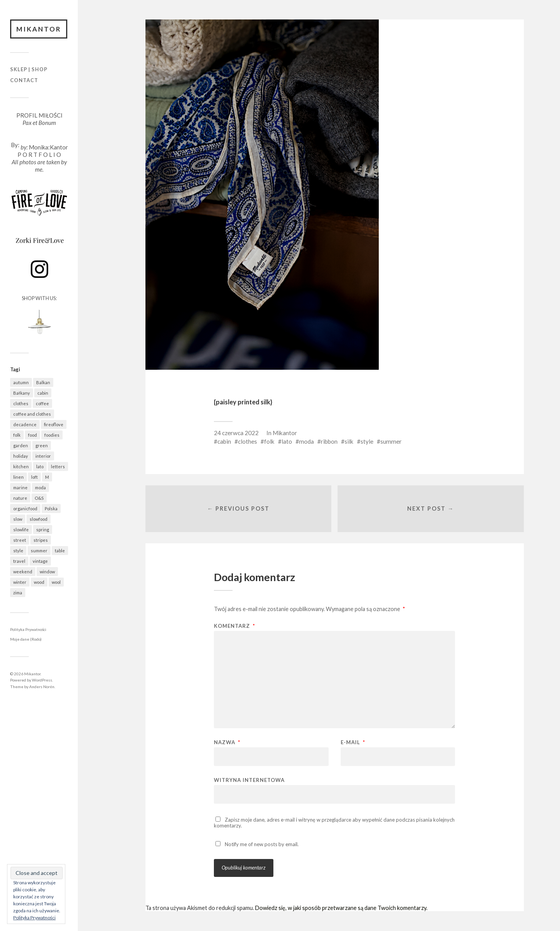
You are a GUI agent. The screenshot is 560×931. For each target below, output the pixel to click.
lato (287, 441)
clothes (248, 441)
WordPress (42, 680)
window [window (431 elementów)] (47, 572)
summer (391, 441)
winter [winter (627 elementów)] (20, 582)
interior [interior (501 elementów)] (43, 456)
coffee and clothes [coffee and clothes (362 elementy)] (32, 414)
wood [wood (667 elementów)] (39, 582)
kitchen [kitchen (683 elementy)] (21, 466)
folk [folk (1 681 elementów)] (17, 435)
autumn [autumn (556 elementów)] (21, 382)
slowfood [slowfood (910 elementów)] (38, 519)
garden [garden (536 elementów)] (21, 445)
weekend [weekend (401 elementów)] (23, 572)
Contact (24, 80)
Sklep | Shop (29, 70)
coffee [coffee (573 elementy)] (42, 403)
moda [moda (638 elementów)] (40, 487)
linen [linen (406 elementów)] (18, 477)
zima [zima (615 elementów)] (18, 593)
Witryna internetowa (249, 780)
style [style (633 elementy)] (18, 551)
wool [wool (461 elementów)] (56, 582)
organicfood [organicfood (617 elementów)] (25, 509)
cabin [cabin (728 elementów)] (43, 393)
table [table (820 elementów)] (60, 551)
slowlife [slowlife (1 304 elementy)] (21, 530)
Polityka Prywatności (28, 629)
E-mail (353, 743)
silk (349, 441)
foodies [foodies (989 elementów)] (52, 435)
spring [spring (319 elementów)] (43, 530)
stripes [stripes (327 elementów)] (41, 540)
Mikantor (39, 29)
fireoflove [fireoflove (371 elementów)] (54, 424)
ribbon (329, 441)
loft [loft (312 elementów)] (34, 477)
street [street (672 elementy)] (20, 540)
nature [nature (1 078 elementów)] (20, 498)
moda (306, 441)
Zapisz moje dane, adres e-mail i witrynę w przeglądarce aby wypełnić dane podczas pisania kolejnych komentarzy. (334, 823)
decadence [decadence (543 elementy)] (25, 424)
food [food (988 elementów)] (32, 435)
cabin (224, 441)
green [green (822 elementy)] (42, 445)
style (367, 441)
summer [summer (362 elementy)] (39, 551)
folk (269, 441)
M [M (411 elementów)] (47, 477)
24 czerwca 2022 (236, 433)
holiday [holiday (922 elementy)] (21, 456)
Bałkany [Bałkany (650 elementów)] (22, 393)
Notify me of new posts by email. (262, 845)
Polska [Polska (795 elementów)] (51, 509)
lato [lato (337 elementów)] (40, 466)
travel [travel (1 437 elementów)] (19, 561)
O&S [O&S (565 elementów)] (39, 498)
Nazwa (227, 743)
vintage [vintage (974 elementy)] (40, 561)
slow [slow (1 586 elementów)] (18, 519)
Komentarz (234, 626)
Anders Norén (42, 687)
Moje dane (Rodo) (26, 639)
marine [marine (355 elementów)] (20, 487)
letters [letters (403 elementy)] (58, 466)
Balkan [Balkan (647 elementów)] (43, 382)
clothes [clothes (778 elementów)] (21, 403)
